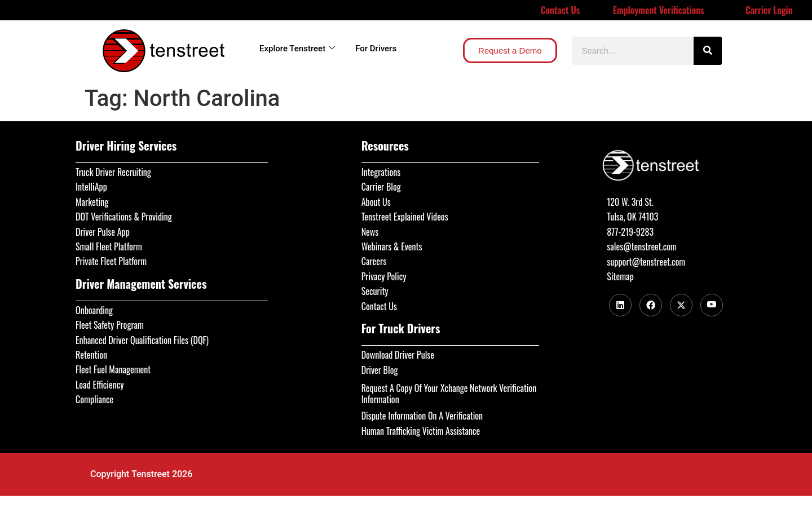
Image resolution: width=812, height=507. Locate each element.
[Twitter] (681, 305)
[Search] (708, 51)
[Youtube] (712, 305)
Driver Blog (380, 370)
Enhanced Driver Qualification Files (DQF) (142, 340)
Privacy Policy (384, 276)
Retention (91, 355)
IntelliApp (91, 187)
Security (375, 291)
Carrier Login (769, 10)
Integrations (381, 172)
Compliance (94, 399)
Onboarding (94, 310)
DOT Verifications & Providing (124, 217)
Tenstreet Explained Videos (405, 217)
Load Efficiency (100, 385)
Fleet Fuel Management (113, 369)
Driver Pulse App (103, 232)
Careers (374, 261)
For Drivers (376, 49)
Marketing (92, 202)
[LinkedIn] (620, 305)
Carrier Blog (381, 187)
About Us (376, 202)
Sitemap (620, 276)
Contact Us (561, 10)
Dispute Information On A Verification (422, 416)
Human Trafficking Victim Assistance (421, 431)
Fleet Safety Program (110, 325)
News (370, 232)
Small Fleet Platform (109, 246)
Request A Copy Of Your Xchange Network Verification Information (449, 394)
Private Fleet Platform (111, 261)
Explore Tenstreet (297, 49)
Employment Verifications (659, 10)
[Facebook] (651, 305)
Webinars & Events (392, 246)
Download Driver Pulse (398, 355)
